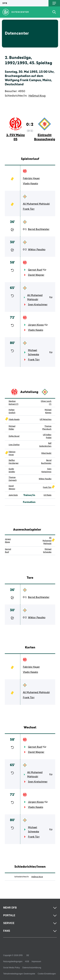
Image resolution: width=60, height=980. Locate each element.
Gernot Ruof (35, 270)
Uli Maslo (47, 495)
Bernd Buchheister (39, 229)
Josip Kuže (13, 495)
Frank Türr (29, 209)
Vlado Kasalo (30, 184)
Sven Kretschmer (38, 305)
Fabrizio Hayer (31, 178)
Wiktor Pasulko (37, 250)
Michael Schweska (34, 352)
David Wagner (36, 275)
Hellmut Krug (37, 96)
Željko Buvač (14, 436)
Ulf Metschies (46, 419)
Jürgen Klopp (36, 325)
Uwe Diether (14, 445)
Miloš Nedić (46, 453)
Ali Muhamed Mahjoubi (36, 204)
